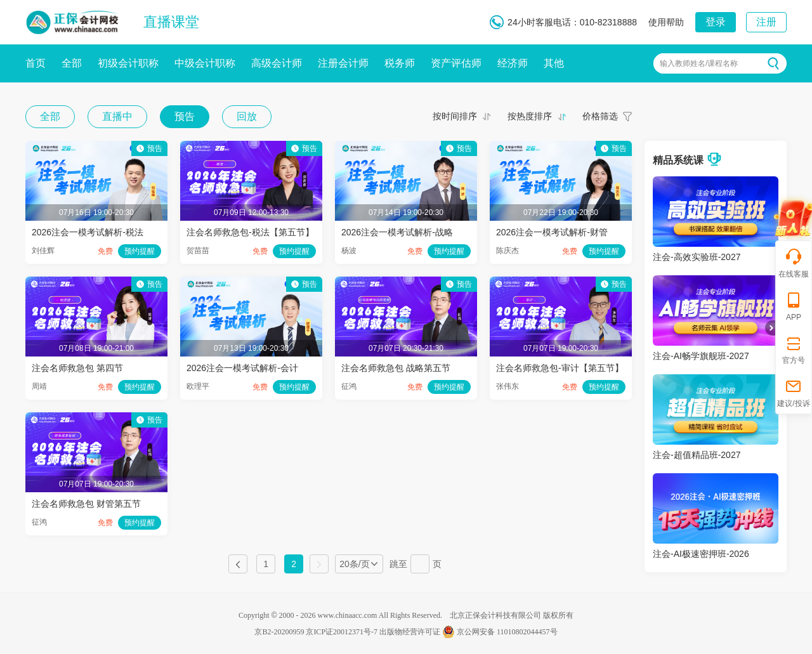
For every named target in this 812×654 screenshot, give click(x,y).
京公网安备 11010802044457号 (500, 632)
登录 (716, 22)
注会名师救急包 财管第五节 (86, 504)
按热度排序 (530, 116)
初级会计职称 (128, 63)
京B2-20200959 (279, 632)
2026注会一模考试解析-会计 (242, 368)
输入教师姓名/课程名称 (699, 63)
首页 (36, 63)
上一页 (238, 564)
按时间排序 (455, 116)
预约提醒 (140, 251)
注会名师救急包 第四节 (77, 368)
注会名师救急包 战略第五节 (396, 368)
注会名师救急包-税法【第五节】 (250, 232)
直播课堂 (171, 22)
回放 (247, 116)
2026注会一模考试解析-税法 (88, 232)
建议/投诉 (793, 392)
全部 (72, 63)
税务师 (400, 63)
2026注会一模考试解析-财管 (552, 232)
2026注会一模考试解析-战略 (397, 232)
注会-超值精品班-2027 (697, 455)
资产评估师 (456, 63)
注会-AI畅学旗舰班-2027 (701, 356)
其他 (554, 63)
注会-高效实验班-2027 (697, 257)
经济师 (513, 63)
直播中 (117, 116)
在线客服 (794, 263)
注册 (766, 22)
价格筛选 (600, 116)
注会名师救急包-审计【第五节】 (560, 368)
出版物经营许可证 (410, 632)
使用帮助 (666, 22)
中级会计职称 (205, 63)
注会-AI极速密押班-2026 (701, 554)
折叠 (770, 328)
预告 (185, 116)
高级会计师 (277, 63)
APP (794, 306)
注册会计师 (343, 63)
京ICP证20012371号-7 (342, 632)
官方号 (794, 349)
